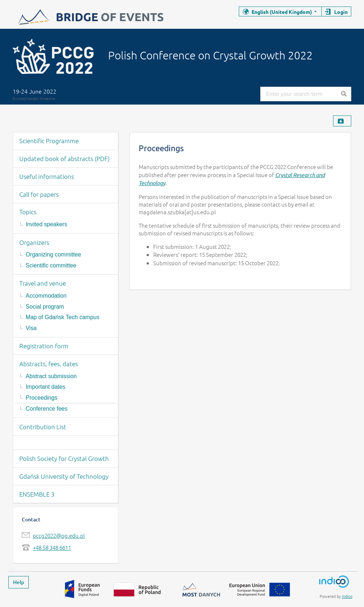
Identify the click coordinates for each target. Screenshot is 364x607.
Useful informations (47, 176)
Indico (347, 596)
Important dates (46, 387)
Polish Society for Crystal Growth (64, 458)
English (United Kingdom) (282, 12)
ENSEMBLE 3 (37, 494)
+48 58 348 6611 (52, 547)
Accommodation (46, 296)
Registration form (44, 346)
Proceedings (42, 398)
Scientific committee (51, 265)
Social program (45, 307)
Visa (31, 328)
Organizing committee (54, 254)
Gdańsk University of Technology (64, 476)
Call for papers (39, 194)
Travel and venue (43, 283)
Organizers (34, 242)
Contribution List (43, 427)
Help (19, 582)
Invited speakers (47, 224)
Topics (28, 212)
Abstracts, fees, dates (49, 364)
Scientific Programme (49, 141)
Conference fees (47, 409)
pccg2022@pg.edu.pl (59, 535)
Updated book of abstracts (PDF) (64, 158)
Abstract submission (51, 376)
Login (341, 12)
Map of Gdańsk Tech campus (63, 317)
